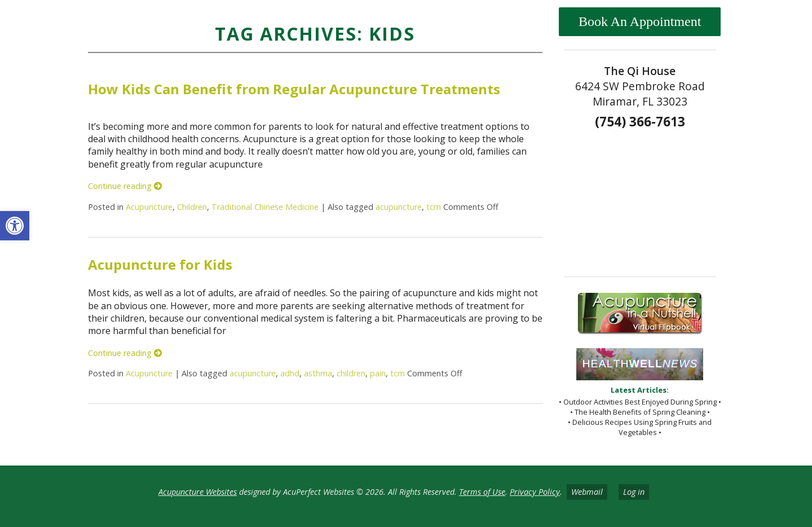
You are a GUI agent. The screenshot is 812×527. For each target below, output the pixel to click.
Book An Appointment (640, 21)
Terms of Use (482, 492)
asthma (318, 373)
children (351, 373)
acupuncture (399, 207)
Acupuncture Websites (198, 492)
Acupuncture (149, 207)
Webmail (587, 492)
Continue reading (125, 186)
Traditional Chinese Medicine (265, 207)
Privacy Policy (535, 492)
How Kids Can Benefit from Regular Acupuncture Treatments (294, 89)
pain (378, 373)
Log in (634, 492)
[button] (15, 226)
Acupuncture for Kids (160, 264)
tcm (434, 207)
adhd (290, 373)
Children (192, 207)
